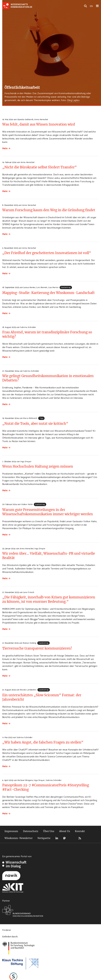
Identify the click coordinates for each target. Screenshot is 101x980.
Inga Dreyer (26, 461)
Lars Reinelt (42, 287)
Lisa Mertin (53, 287)
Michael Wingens (25, 780)
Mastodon (64, 838)
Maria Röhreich (30, 418)
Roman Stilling (30, 643)
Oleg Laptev (73, 100)
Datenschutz (31, 831)
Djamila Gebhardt (25, 119)
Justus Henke (29, 287)
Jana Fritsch (29, 592)
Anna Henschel (41, 119)
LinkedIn (57, 838)
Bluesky (72, 838)
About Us (65, 831)
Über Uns (49, 831)
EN (91, 6)
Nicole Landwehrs (28, 690)
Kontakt (80, 831)
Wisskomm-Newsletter (19, 838)
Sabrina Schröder (28, 327)
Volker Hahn (27, 504)
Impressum (11, 831)
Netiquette (44, 838)
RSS (80, 838)
